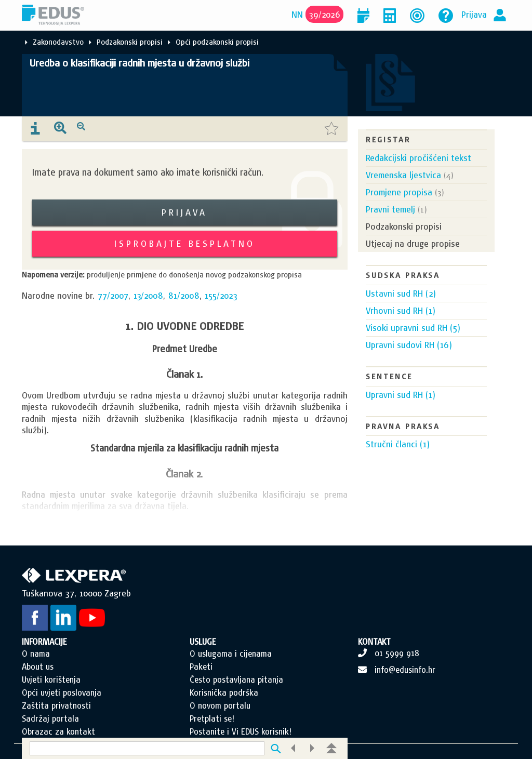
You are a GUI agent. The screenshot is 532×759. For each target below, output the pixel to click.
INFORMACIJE (44, 642)
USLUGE (203, 642)
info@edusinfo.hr (405, 670)
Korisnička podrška (224, 693)
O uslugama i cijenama (231, 654)
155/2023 (221, 295)
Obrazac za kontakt (58, 731)
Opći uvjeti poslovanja (62, 693)
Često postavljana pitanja (236, 680)
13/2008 (148, 295)
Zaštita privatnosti (56, 705)
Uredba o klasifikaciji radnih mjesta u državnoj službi (139, 63)
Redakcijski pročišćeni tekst (418, 158)
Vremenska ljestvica (403, 175)
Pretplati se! (212, 718)
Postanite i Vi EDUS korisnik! (241, 731)
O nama (36, 654)
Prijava (474, 14)
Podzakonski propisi (130, 42)
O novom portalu (220, 705)
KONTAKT (374, 642)
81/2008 (184, 295)
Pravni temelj (390, 209)
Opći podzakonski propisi (217, 42)
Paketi (201, 667)
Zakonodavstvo (58, 42)
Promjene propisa (399, 192)
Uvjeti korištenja (51, 680)
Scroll (470, 723)
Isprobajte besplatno (185, 243)
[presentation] (35, 129)
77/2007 (113, 295)
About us (38, 667)
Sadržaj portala (50, 718)
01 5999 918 (397, 653)
